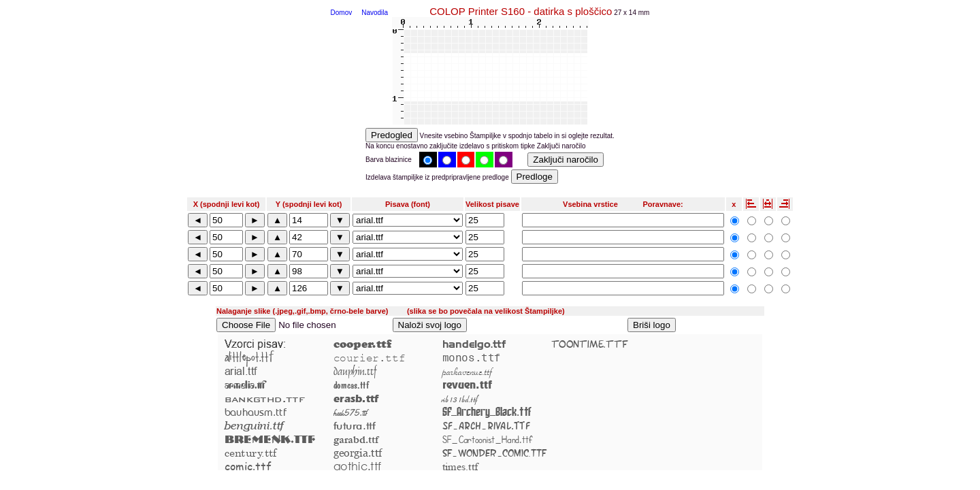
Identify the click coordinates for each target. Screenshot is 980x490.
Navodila (375, 13)
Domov (342, 13)
